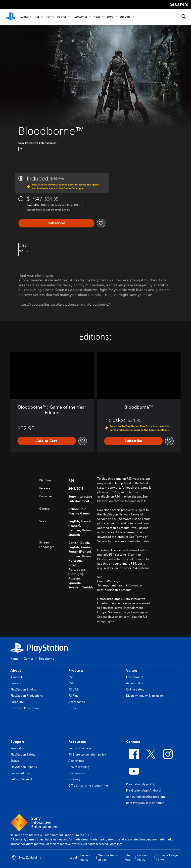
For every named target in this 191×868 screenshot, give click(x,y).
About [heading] (16, 670)
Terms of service (80, 748)
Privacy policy (85, 857)
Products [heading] (76, 670)
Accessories (80, 17)
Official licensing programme (88, 785)
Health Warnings (109, 581)
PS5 (37, 17)
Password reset (21, 773)
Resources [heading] (77, 742)
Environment (135, 677)
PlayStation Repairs (24, 767)
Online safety (135, 689)
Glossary (74, 779)
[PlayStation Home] (11, 17)
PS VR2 (73, 689)
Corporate (17, 702)
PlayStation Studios (24, 689)
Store (110, 17)
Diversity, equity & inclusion (145, 696)
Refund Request (21, 779)
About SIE (17, 677)
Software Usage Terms (167, 857)
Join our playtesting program (145, 797)
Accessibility (135, 683)
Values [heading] (132, 670)
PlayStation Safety (23, 754)
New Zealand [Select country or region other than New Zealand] (27, 858)
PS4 (48, 17)
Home (15, 659)
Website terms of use (108, 857)
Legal (73, 857)
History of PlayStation (25, 708)
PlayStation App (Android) (144, 790)
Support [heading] (17, 742)
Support (125, 17)
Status (15, 761)
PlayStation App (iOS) (141, 784)
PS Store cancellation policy (87, 754)
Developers (76, 773)
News (97, 17)
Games (24, 17)
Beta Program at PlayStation (145, 803)
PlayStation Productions (27, 696)
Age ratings (76, 761)
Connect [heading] (133, 742)
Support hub (19, 748)
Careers (16, 683)
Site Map (128, 857)
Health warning (79, 767)
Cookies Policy (143, 857)
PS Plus (62, 17)
